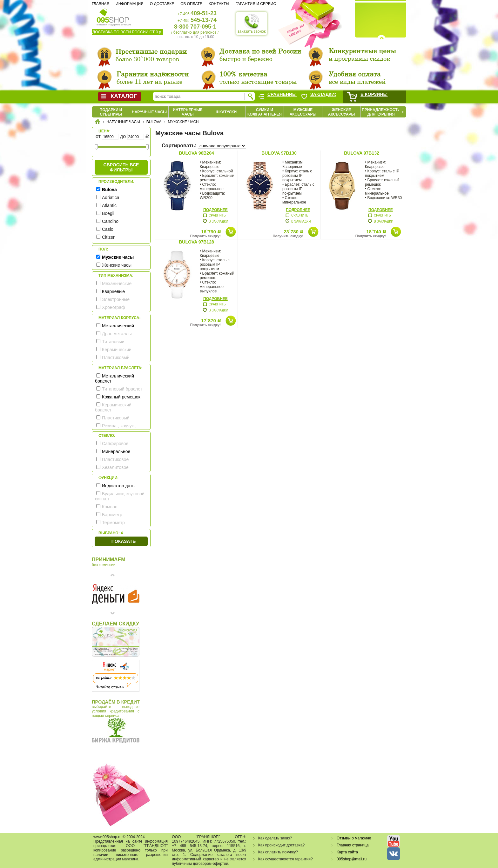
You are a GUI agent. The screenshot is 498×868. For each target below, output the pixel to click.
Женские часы (117, 265)
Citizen (109, 237)
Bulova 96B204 (196, 153)
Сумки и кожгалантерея (265, 112)
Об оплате (191, 4)
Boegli (108, 213)
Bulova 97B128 (196, 242)
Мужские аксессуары (303, 112)
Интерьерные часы (188, 112)
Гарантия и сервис (256, 4)
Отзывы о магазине (354, 838)
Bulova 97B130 (279, 153)
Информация (130, 4)
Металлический (118, 326)
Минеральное (116, 451)
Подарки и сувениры (111, 112)
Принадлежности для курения (381, 112)
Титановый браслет (122, 389)
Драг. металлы (117, 334)
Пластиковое (115, 459)
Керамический (117, 350)
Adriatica (111, 197)
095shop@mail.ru (352, 859)
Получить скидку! (205, 236)
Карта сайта (347, 852)
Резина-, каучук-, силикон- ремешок (116, 428)
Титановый (113, 342)
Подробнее (215, 210)
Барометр (112, 515)
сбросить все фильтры (121, 167)
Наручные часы (149, 112)
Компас (110, 507)
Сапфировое (115, 444)
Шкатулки (226, 112)
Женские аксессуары (342, 112)
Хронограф (114, 307)
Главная (101, 4)
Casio (108, 229)
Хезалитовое (115, 467)
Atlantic (109, 205)
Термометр (113, 523)
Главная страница (353, 845)
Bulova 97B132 (361, 153)
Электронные (116, 299)
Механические (117, 284)
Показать (124, 541)
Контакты (219, 4)
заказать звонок (252, 23)
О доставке (162, 4)
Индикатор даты (119, 486)
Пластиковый (116, 357)
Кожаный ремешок (121, 397)
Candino (110, 221)
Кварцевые (113, 291)
